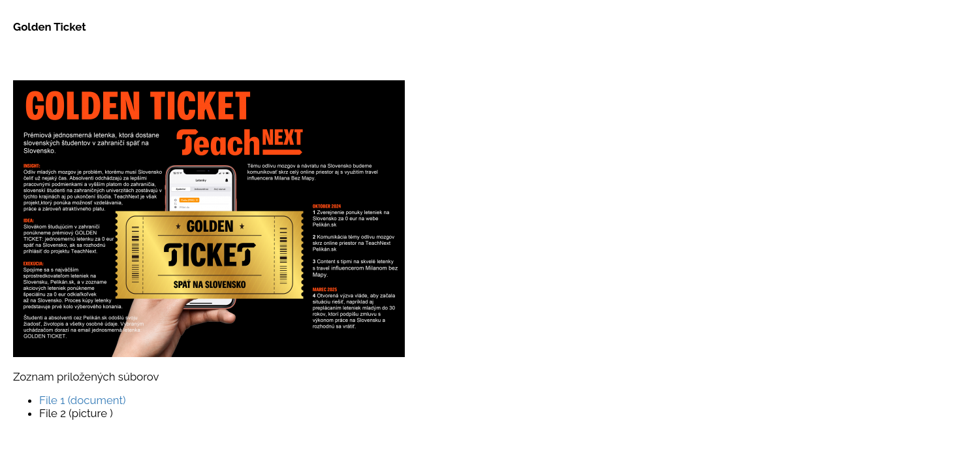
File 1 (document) (83, 400)
